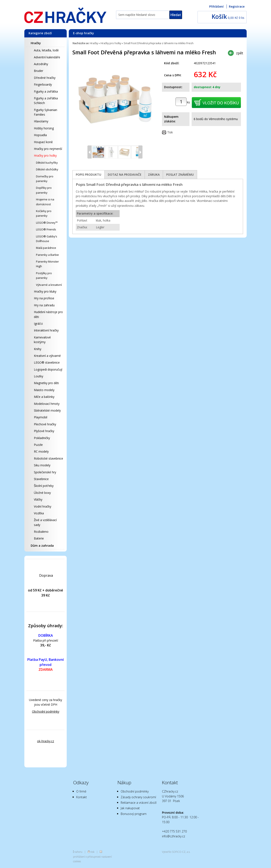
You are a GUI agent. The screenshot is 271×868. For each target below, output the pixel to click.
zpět (240, 53)
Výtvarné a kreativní (49, 285)
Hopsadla (40, 135)
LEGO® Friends (46, 229)
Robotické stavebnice (48, 458)
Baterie (39, 538)
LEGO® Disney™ (47, 223)
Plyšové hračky (44, 431)
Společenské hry (45, 472)
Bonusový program (134, 814)
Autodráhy (41, 64)
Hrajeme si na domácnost (45, 202)
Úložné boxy (42, 493)
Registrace (237, 6)
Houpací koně (43, 142)
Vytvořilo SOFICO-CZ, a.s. (176, 852)
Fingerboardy (43, 84)
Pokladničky (42, 438)
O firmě (81, 791)
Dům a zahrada (42, 546)
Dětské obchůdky (47, 169)
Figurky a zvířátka (46, 91)
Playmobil (41, 417)
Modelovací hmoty (47, 404)
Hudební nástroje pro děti (48, 314)
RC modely (41, 451)
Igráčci (38, 324)
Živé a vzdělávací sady (45, 522)
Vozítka (39, 513)
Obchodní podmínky (46, 711)
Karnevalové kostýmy (42, 340)
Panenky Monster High (47, 264)
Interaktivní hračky (46, 330)
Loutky (39, 376)
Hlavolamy (41, 121)
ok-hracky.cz (46, 741)
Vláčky (38, 499)
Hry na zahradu (44, 305)
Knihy (38, 349)
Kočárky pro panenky (44, 213)
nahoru (78, 852)
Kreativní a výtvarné (47, 356)
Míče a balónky (44, 397)
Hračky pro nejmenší (48, 149)
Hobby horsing (44, 128)
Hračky (36, 43)
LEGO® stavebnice (47, 362)
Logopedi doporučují (48, 369)
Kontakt (82, 797)
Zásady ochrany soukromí (138, 797)
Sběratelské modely (47, 410)
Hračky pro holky (45, 155)
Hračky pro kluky (45, 291)
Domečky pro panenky (45, 179)
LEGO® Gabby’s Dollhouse (47, 239)
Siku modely (42, 465)
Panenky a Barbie (47, 255)
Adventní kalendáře (47, 57)
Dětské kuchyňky (47, 163)
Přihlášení (216, 6)
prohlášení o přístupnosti (87, 857)
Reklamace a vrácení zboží (139, 803)
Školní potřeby (44, 486)
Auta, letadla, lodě (46, 50)
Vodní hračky (43, 506)
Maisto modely (44, 390)
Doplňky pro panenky (44, 190)
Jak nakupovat (130, 808)
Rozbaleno (41, 532)
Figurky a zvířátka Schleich (46, 101)
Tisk (170, 132)
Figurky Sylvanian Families (46, 112)
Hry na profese (44, 298)
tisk (93, 852)
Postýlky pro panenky (44, 275)
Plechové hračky (45, 424)
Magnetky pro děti (46, 383)
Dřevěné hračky (45, 78)
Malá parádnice (46, 248)
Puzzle (38, 445)
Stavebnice (41, 479)
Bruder (39, 71)
